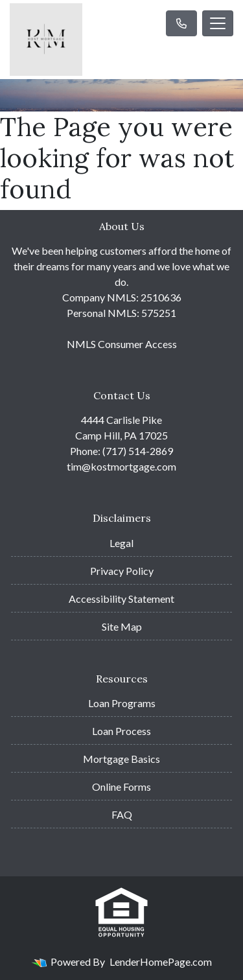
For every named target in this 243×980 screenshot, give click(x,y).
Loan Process (121, 731)
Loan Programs (122, 703)
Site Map (122, 626)
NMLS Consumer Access (122, 344)
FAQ (122, 814)
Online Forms (121, 787)
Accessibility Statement (121, 599)
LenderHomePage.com (161, 962)
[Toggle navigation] (218, 23)
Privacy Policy (122, 571)
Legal (121, 543)
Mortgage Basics (121, 759)
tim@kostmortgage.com (121, 466)
